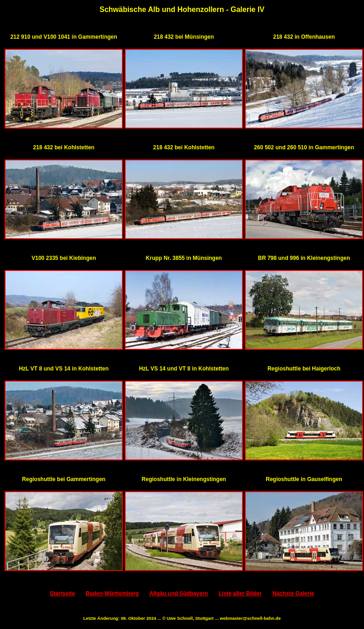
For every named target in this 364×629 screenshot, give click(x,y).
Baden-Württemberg (112, 594)
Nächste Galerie (293, 594)
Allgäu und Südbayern (179, 594)
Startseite (62, 594)
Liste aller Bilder (240, 594)
